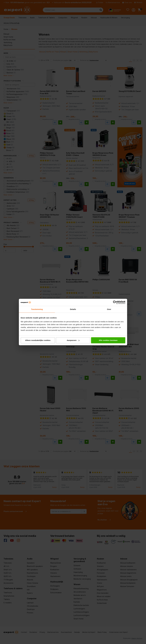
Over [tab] (109, 309)
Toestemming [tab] (37, 309)
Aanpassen (73, 340)
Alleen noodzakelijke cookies (38, 340)
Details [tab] (73, 309)
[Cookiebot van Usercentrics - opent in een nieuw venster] (115, 302)
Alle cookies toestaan (108, 340)
